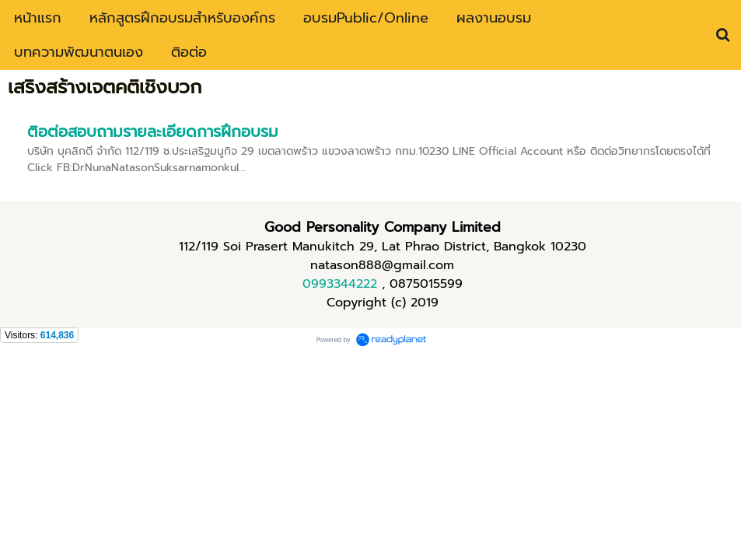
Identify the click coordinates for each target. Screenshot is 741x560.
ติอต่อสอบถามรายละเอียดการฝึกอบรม (153, 131)
